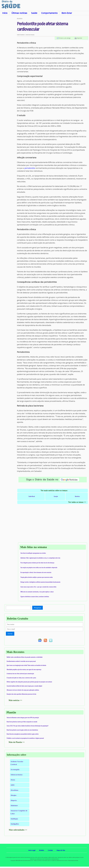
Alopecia (14, 800)
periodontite (30, 168)
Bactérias (77, 496)
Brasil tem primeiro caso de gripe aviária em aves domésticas (22, 730)
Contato (50, 850)
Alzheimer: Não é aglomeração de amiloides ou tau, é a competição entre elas (40, 558)
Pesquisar (38, 608)
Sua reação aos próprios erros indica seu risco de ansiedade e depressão (39, 567)
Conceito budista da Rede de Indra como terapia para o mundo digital (24, 686)
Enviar (10, 634)
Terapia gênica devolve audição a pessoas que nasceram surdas (37, 577)
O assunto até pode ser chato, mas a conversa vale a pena (21, 678)
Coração (56, 496)
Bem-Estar (67, 13)
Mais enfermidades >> (18, 830)
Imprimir (80, 38)
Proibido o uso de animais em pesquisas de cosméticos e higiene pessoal (25, 738)
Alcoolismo (14, 790)
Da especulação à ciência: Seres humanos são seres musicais (36, 572)
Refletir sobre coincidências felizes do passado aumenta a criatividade (25, 657)
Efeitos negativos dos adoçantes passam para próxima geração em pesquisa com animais (29, 682)
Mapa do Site (61, 850)
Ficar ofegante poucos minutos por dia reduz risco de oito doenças (37, 563)
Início (5, 13)
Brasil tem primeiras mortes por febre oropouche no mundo (22, 722)
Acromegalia (15, 769)
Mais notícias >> (15, 700)
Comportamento (49, 13)
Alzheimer (14, 805)
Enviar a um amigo (65, 38)
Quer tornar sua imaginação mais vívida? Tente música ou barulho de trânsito (26, 665)
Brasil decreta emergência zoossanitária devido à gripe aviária (23, 734)
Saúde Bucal (32, 496)
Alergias (13, 795)
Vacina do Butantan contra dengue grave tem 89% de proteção (23, 718)
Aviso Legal (32, 850)
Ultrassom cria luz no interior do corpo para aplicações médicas (23, 690)
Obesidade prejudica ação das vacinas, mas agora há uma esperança (24, 669)
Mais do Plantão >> (17, 742)
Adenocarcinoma (16, 775)
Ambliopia (14, 819)
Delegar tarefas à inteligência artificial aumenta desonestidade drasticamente (40, 582)
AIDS (13, 785)
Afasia (13, 780)
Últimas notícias (19, 13)
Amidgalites (15, 824)
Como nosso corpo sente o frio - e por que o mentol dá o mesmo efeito (38, 587)
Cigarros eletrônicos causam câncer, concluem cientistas (35, 597)
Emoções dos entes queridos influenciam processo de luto (21, 694)
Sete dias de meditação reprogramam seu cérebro (33, 553)
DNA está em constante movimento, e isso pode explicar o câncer (37, 592)
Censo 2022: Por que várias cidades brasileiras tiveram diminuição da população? (28, 726)
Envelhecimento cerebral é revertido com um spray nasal (21, 661)
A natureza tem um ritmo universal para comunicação (20, 674)
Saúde (34, 13)
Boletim (42, 850)
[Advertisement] (8, 50)
